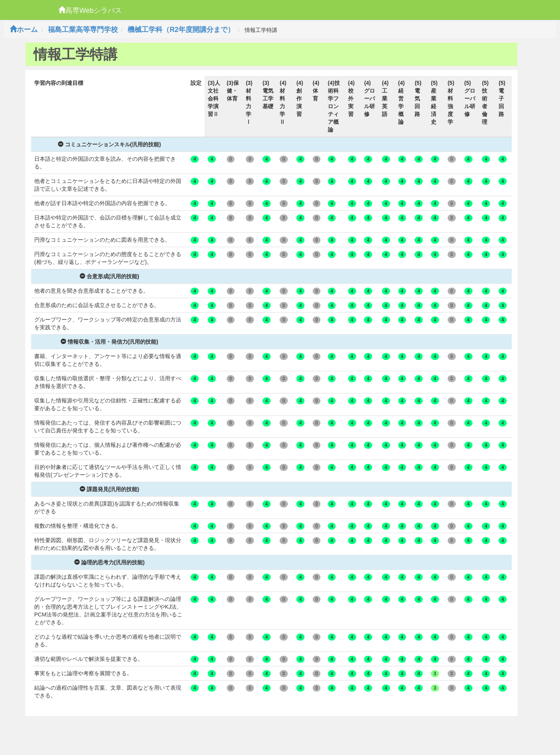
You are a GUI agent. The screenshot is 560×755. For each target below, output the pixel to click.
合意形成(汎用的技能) (109, 276)
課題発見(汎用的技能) (109, 489)
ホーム (24, 30)
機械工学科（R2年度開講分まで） (181, 30)
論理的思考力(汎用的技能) (109, 562)
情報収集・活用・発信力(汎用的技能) (109, 342)
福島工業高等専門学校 (83, 30)
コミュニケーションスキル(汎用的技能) (109, 144)
